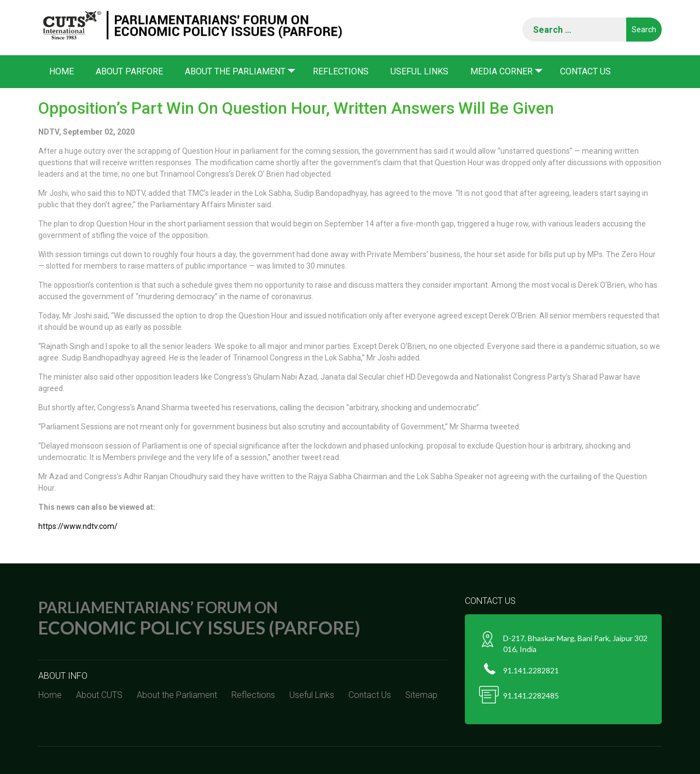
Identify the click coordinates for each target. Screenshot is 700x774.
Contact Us (585, 71)
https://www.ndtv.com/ (78, 526)
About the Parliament (235, 71)
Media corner (501, 71)
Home (62, 71)
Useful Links (419, 71)
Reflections (341, 71)
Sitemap (421, 695)
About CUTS (99, 695)
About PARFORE (129, 71)
